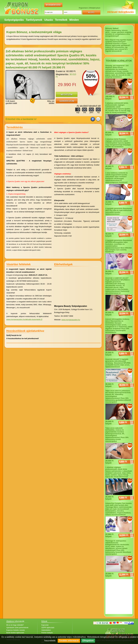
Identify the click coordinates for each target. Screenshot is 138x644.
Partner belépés (47, 633)
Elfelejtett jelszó (95, 8)
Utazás (49, 20)
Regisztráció (83, 8)
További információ (69, 641)
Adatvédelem (46, 630)
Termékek (61, 20)
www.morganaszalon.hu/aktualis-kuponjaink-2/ (24, 319)
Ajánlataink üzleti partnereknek (17, 628)
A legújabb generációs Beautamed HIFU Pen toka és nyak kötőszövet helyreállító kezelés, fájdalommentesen (119, 211)
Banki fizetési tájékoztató (15, 633)
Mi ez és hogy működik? (15, 625)
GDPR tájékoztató (48, 628)
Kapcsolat (45, 625)
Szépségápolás (14, 20)
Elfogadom (88, 641)
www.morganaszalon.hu (71, 320)
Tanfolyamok (34, 20)
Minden (74, 20)
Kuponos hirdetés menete (16, 630)
